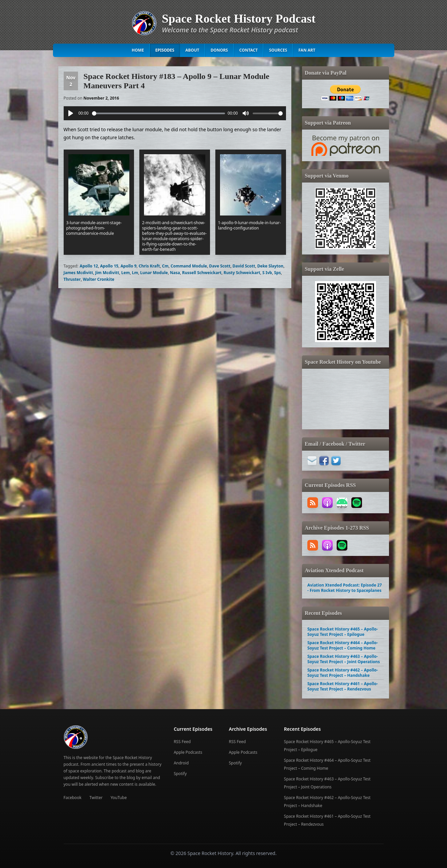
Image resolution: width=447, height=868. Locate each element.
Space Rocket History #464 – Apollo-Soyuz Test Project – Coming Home (343, 645)
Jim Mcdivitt (107, 273)
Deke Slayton (270, 266)
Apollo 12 (89, 266)
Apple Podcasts (188, 752)
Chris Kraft (149, 266)
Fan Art (307, 50)
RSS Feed (182, 742)
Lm (135, 273)
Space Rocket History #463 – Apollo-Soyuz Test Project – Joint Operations (343, 659)
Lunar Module (154, 273)
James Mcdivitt (78, 273)
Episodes (165, 50)
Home (138, 50)
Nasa (175, 273)
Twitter (96, 798)
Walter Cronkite (99, 279)
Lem (126, 273)
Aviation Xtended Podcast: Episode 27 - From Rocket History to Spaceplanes (344, 588)
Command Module (189, 266)
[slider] (159, 113)
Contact (249, 50)
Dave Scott (220, 266)
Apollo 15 (109, 266)
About (192, 50)
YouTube (119, 798)
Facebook (73, 798)
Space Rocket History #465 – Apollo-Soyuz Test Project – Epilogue (343, 632)
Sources (278, 50)
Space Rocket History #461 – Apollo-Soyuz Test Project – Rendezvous (343, 686)
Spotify (180, 774)
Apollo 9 (129, 266)
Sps (277, 273)
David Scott (244, 266)
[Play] (71, 113)
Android (181, 763)
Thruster (72, 279)
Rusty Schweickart (242, 273)
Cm (165, 266)
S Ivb (267, 273)
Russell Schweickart (202, 273)
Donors (219, 50)
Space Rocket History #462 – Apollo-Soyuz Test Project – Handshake (343, 673)
